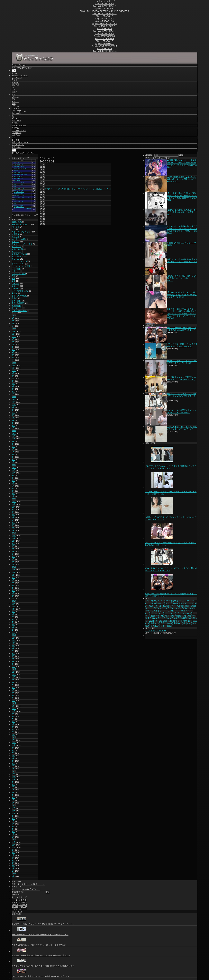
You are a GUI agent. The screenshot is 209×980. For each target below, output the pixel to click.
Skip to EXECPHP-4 (105, 21)
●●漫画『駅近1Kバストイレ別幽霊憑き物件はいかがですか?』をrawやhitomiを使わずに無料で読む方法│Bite (182, 164)
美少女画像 (16, 113)
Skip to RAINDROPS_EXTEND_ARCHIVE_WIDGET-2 (105, 11)
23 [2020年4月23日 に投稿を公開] (19, 907)
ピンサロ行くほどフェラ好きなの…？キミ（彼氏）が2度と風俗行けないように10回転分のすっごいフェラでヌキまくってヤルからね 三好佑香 (182, 314)
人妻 (14, 90)
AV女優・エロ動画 (19, 224)
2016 (14, 635)
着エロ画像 (16, 121)
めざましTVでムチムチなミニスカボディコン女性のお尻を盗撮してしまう (182, 396)
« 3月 (14, 912)
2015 (14, 669)
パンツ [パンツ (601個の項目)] (170, 613)
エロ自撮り (16, 256)
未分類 (14, 293)
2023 (14, 397)
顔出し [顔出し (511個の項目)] (166, 626)
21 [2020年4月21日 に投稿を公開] (15, 907)
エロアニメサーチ (19, 203)
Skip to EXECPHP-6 (105, 34)
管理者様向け (17, 147)
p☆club (16, 171)
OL (13, 87)
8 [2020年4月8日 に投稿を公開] (17, 902)
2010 (14, 839)
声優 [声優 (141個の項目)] (150, 618)
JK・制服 (16, 140)
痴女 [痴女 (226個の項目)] (188, 621)
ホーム (14, 73)
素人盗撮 (15, 123)
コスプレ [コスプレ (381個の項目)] (180, 608)
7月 (13, 344)
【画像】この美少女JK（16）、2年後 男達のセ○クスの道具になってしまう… (182, 278)
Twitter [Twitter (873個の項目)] (160, 603)
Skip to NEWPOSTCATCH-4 (104, 24)
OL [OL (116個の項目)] (149, 603)
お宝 (13, 94)
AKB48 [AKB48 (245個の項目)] (151, 601)
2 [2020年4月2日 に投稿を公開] (19, 900)
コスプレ (15, 109)
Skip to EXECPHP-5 (105, 19)
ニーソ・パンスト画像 (21, 266)
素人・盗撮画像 (18, 303)
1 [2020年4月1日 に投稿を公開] (17, 900)
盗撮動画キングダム (20, 167)
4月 (13, 318)
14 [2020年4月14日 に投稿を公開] (15, 905)
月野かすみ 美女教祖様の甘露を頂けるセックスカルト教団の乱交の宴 (182, 261)
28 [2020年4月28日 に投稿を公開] (15, 909)
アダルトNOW (18, 173)
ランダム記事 (17, 78)
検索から (17, 162)
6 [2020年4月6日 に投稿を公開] (12, 902)
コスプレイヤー (18, 264)
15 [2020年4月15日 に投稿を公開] (17, 905)
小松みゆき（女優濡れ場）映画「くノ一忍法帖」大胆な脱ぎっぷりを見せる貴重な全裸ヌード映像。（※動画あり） (182, 230)
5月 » (20, 912)
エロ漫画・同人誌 (19, 130)
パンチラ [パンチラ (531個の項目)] (157, 613)
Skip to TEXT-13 (105, 29)
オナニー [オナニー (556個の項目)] (152, 608)
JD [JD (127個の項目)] (182, 601)
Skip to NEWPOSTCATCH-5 (104, 46)
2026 (14, 315)
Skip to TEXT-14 (105, 49)
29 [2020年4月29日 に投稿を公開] (17, 909)
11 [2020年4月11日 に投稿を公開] (24, 902)
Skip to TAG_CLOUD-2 (104, 26)
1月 (13, 326)
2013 (14, 737)
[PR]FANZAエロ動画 (20, 76)
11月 (14, 334)
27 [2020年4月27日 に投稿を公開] (13, 909)
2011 (14, 805)
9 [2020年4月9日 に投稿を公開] (19, 902)
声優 (14, 99)
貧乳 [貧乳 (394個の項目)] (155, 626)
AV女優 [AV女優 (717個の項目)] (172, 601)
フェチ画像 (16, 269)
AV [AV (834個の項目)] (161, 601)
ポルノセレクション (20, 169)
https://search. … (19, 192)
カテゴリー (16, 884)
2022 (14, 431)
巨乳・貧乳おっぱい (20, 142)
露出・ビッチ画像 (19, 126)
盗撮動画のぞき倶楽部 (20, 175)
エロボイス (16, 252)
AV (13, 116)
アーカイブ (16, 889)
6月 (13, 347)
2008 (14, 873)
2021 (14, 465)
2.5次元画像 (17, 133)
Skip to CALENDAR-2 (104, 44)
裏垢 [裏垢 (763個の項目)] (178, 623)
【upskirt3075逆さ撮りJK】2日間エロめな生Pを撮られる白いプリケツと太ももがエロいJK (182, 295)
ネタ (13, 138)
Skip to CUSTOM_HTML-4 (104, 51)
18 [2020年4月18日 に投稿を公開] (24, 905)
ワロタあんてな (19, 164)
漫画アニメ (16, 128)
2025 (14, 328)
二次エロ (15, 271)
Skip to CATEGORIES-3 (105, 36)
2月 (13, 323)
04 (28, 153)
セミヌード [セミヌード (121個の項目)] (165, 611)
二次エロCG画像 (19, 274)
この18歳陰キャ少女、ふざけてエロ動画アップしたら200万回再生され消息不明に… (182, 179)
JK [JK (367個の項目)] (191, 601)
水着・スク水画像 (19, 296)
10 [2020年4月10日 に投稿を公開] (22, 902)
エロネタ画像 (17, 249)
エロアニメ (16, 135)
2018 (14, 567)
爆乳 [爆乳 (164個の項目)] (178, 621)
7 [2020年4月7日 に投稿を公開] (14, 902)
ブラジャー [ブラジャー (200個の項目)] (184, 613)
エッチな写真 (18, 177)
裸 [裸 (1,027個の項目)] (188, 623)
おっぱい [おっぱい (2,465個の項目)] (173, 603)
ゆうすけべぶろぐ (19, 182)
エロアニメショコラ (20, 184)
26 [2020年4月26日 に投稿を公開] (26, 907)
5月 (13, 350)
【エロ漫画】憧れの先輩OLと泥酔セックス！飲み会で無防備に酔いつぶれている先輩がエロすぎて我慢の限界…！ (182, 197)
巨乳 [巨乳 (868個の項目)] (188, 618)
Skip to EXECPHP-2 (105, 4)
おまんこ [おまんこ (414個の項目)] (187, 603)
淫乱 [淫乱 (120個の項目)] (168, 621)
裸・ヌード (16, 118)
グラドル (16, 106)
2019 (14, 533)
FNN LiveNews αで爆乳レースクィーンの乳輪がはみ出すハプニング (182, 329)
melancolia (17, 181)
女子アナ (16, 101)
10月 (14, 337)
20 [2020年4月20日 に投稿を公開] (13, 907)
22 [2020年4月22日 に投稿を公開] (17, 907)
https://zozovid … (19, 190)
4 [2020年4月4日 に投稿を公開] (23, 900)
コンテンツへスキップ (105, 1)
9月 (13, 339)
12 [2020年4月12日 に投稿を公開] (26, 902)
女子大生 (16, 85)
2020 (22, 153)
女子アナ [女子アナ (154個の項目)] (162, 618)
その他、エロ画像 (19, 239)
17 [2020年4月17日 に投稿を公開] (22, 905)
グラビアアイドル (19, 111)
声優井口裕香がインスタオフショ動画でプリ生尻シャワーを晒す (182, 362)
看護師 (15, 92)
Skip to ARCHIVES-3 (105, 39)
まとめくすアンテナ (20, 201)
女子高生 (16, 83)
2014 (14, 703)
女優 (14, 104)
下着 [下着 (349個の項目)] (160, 616)
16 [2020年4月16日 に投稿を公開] (19, 905)
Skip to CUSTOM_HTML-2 (104, 31)
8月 (13, 342)
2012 (14, 771)
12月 (14, 331)
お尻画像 (15, 234)
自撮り (14, 80)
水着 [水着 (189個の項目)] (158, 621)
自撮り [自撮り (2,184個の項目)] (167, 623)
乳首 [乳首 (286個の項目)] (170, 616)
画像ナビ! (17, 186)
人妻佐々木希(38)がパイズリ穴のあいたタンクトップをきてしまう (182, 428)
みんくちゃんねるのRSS (156, 631)
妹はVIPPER (18, 199)
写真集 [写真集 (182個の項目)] (181, 616)
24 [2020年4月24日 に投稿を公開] (22, 907)
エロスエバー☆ (19, 179)
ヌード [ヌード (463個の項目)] (179, 611)
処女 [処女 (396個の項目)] (192, 616)
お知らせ (15, 237)
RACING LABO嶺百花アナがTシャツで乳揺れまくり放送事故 (182, 411)
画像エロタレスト (19, 195)
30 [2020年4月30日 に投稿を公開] (19, 909)
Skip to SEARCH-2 (104, 16)
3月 (13, 321)
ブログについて (18, 145)
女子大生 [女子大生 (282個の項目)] (176, 618)
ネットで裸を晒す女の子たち (22, 197)
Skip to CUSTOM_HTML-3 (104, 14)
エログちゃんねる (19, 188)
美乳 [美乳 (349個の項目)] (155, 623)
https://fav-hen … (19, 193)
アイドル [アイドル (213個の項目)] (160, 606)
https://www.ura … (19, 205)
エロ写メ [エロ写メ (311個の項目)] (174, 606)
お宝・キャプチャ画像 (21, 232)
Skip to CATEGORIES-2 (105, 9)
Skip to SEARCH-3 (104, 41)
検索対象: (149, 155)
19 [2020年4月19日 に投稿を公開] (26, 905)
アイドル (16, 97)
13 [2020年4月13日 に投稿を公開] (13, 905)
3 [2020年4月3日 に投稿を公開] (21, 900)
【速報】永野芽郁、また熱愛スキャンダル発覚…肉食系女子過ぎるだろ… (182, 212)
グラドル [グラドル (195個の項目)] (166, 608)
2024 (14, 363)
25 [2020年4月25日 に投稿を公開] (24, 907)
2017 (14, 601)
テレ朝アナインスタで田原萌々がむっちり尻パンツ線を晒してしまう (182, 378)
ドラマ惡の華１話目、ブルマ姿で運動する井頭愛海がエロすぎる (182, 345)
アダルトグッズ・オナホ (22, 244)
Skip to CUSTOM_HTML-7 (104, 6)
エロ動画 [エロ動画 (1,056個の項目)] (188, 606)
